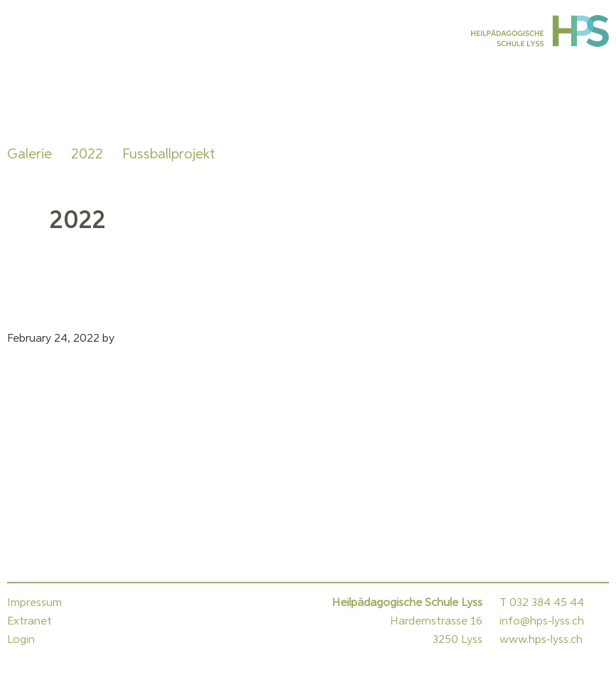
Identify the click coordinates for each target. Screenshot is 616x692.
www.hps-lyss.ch (541, 640)
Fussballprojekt (169, 154)
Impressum (34, 603)
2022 (87, 154)
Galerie (29, 154)
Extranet (29, 622)
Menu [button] (25, 31)
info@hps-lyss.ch (542, 622)
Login (21, 640)
